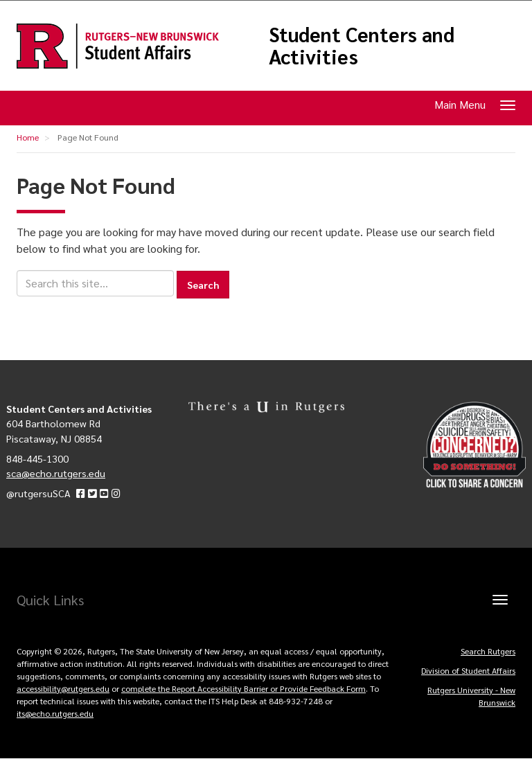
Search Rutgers (488, 651)
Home (28, 137)
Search (203, 285)
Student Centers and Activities (362, 45)
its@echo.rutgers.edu (55, 713)
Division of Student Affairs (468, 670)
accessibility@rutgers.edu (63, 688)
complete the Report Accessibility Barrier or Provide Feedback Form (243, 688)
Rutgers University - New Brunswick (471, 696)
